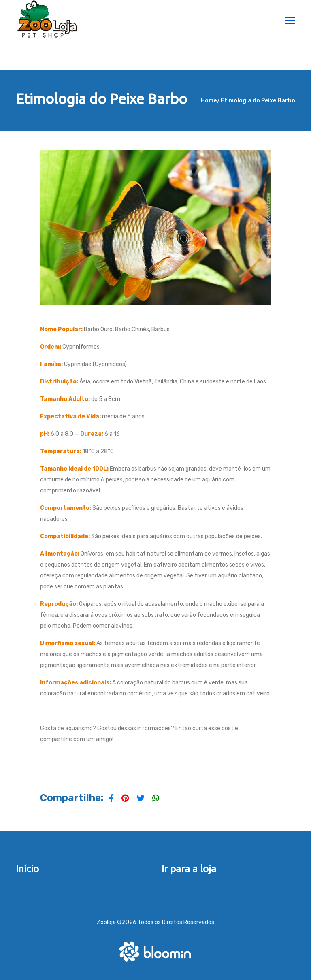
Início (27, 869)
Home (209, 101)
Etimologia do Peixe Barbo (258, 101)
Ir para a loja (189, 869)
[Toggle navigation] (290, 21)
